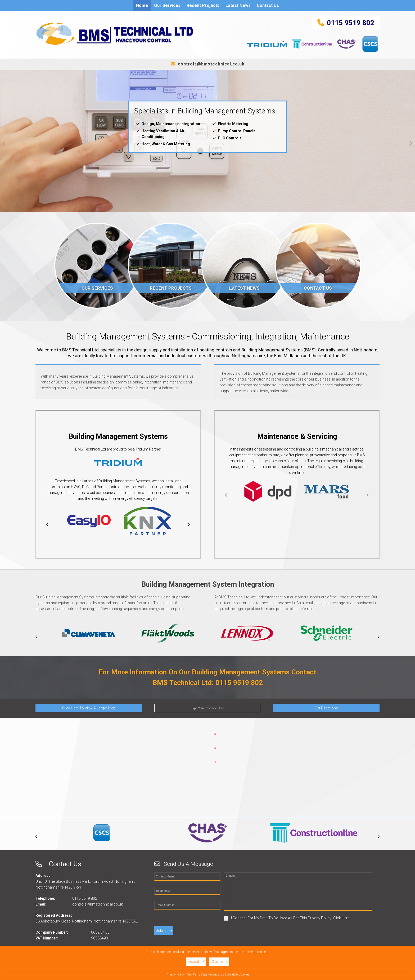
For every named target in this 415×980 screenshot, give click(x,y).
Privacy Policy (175, 974)
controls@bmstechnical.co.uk (211, 64)
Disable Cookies (238, 974)
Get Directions (326, 709)
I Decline (219, 962)
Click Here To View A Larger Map (89, 709)
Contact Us (268, 5)
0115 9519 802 (351, 23)
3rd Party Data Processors (206, 974)
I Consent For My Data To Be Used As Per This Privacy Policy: (287, 919)
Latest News (238, 5)
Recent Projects (203, 5)
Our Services (167, 5)
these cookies (258, 952)
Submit (164, 931)
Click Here (341, 919)
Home (142, 5)
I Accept (196, 962)
